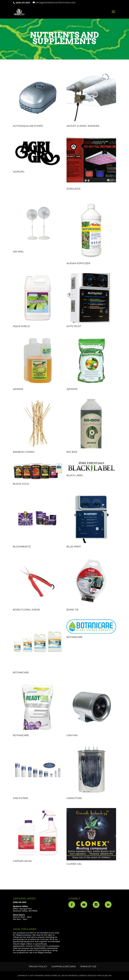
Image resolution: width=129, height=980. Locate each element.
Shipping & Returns (64, 966)
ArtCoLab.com (105, 976)
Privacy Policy (38, 966)
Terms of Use (88, 966)
